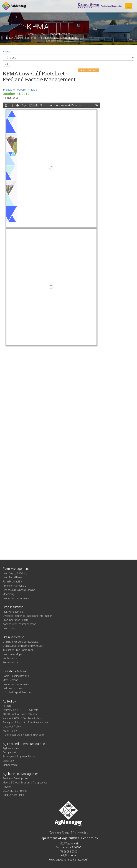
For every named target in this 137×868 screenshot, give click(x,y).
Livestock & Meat (15, 671)
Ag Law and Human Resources (24, 744)
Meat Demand (10, 680)
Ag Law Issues (11, 748)
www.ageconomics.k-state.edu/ (68, 860)
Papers (7, 787)
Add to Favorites (89, 70)
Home (30, 34)
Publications (10, 658)
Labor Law (9, 761)
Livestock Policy (12, 727)
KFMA (41, 34)
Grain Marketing (14, 637)
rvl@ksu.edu (68, 856)
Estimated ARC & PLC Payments (21, 710)
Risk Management (13, 612)
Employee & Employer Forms (19, 757)
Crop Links (9, 628)
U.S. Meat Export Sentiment (18, 692)
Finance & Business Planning (19, 590)
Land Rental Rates (13, 577)
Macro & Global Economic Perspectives (25, 783)
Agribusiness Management (21, 774)
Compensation (11, 752)
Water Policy (10, 731)
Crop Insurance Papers (16, 620)
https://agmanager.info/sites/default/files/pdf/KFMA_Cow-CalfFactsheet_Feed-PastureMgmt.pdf (51, 325)
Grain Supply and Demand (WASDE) (23, 646)
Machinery (9, 594)
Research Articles (60, 34)
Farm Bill (8, 706)
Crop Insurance (13, 607)
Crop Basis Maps (12, 654)
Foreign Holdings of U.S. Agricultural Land (26, 722)
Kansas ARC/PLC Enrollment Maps (22, 718)
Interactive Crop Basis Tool (18, 650)
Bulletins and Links (13, 688)
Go (7, 64)
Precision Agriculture (14, 586)
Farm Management (16, 569)
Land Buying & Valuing (15, 573)
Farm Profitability (12, 582)
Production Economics (16, 598)
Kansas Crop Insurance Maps (19, 624)
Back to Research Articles (20, 90)
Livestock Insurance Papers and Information (28, 616)
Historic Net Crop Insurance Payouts (23, 735)
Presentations (11, 662)
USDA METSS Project (15, 791)
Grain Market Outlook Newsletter (21, 642)
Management (10, 765)
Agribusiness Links (13, 795)
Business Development (16, 778)
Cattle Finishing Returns (16, 676)
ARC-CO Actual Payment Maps (20, 714)
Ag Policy (9, 701)
